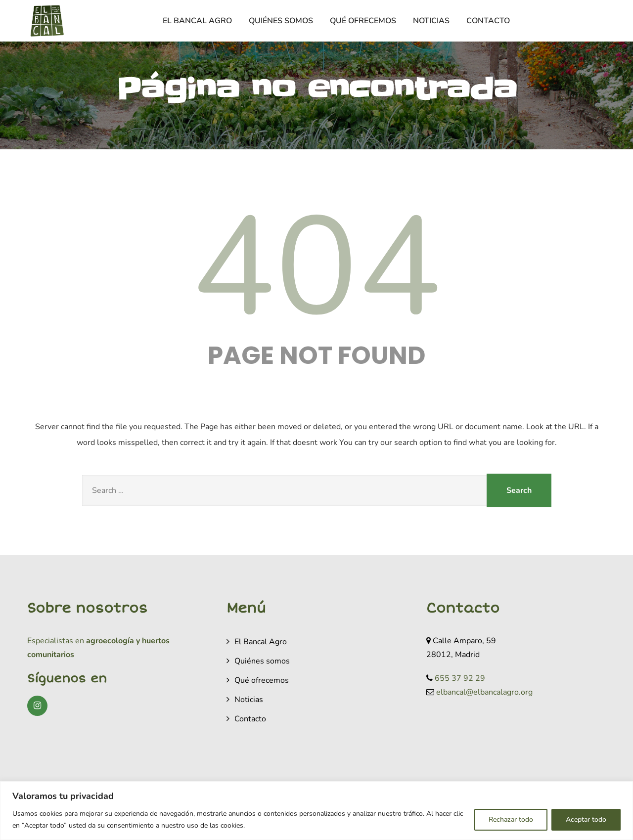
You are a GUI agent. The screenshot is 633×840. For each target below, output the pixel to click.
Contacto (488, 21)
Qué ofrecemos (363, 21)
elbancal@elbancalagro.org (484, 692)
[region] (316, 811)
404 (316, 268)
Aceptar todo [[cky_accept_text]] (586, 819)
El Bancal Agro (197, 21)
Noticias (431, 21)
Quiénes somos (281, 21)
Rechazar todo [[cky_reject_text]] (511, 819)
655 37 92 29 (460, 678)
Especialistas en (56, 641)
